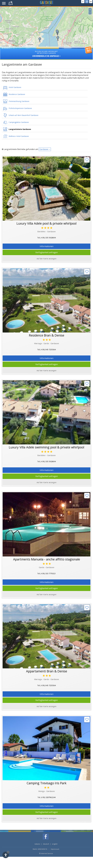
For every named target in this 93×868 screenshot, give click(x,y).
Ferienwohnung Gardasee (19, 101)
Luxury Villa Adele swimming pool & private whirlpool (46, 447)
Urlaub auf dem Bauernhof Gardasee (24, 115)
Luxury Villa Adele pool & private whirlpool (46, 223)
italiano (37, 844)
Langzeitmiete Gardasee (20, 129)
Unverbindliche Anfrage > (46, 53)
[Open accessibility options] (6, 855)
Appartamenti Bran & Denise (47, 671)
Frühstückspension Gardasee (20, 108)
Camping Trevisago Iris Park (46, 783)
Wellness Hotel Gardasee (19, 136)
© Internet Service (46, 853)
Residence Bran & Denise (47, 335)
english (55, 844)
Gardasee (44, 149)
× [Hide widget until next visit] (8, 852)
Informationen (47, 246)
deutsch (46, 844)
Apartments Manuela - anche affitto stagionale (47, 559)
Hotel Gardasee (15, 87)
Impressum (55, 849)
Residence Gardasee (17, 94)
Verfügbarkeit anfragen (47, 252)
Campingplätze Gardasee (19, 122)
